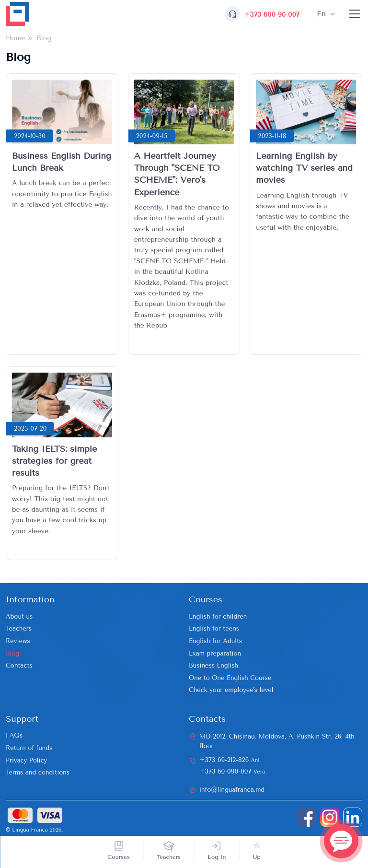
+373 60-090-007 (232, 771)
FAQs (14, 735)
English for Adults (215, 641)
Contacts (19, 665)
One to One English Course (230, 678)
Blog (12, 653)
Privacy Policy (26, 760)
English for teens (214, 628)
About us (19, 616)
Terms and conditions (38, 772)
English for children (218, 616)
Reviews (18, 641)
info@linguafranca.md (232, 790)
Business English (213, 665)
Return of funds (29, 748)
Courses (119, 857)
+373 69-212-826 (230, 760)
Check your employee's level (231, 690)
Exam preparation (215, 653)
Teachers (169, 857)
